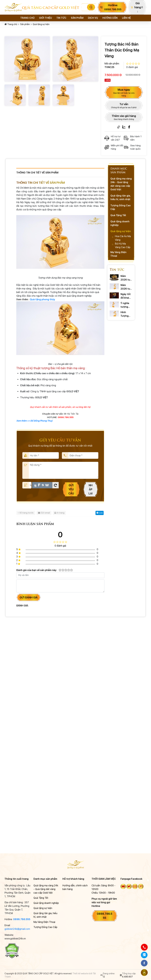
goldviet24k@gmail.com (17, 929)
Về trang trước (26, 513)
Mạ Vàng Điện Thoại (118, 254)
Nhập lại (91, 489)
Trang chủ (27, 18)
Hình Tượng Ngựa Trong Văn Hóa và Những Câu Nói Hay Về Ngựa (126, 314)
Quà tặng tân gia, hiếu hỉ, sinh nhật (121, 197)
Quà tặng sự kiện (41, 24)
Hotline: (113, 7)
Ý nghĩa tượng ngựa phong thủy (125, 305)
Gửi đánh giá (29, 597)
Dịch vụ (93, 18)
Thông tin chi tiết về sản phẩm (37, 173)
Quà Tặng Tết (118, 215)
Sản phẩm (77, 18)
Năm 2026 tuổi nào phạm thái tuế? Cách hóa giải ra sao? (126, 287)
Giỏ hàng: (138, 7)
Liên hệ (126, 18)
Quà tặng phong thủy (42, 299)
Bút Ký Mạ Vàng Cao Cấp (123, 245)
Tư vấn (124, 106)
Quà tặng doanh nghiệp (120, 223)
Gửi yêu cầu (71, 489)
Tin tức (61, 18)
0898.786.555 (22, 919)
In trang (59, 513)
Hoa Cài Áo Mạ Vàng (123, 238)
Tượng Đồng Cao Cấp (121, 207)
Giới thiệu (45, 18)
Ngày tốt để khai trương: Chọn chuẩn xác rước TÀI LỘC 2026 (126, 296)
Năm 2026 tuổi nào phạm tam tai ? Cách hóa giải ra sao (126, 278)
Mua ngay (124, 93)
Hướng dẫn (110, 18)
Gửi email (44, 513)
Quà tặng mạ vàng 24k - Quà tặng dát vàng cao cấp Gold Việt (121, 184)
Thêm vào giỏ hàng (124, 117)
